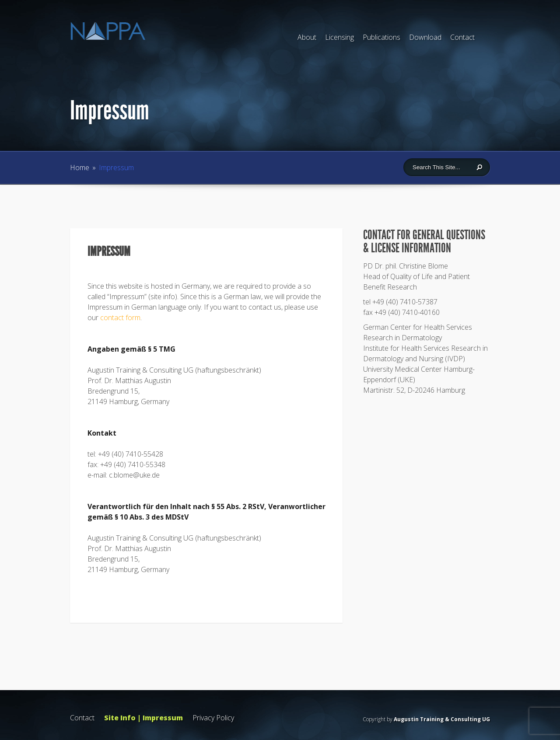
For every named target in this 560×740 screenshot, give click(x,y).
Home (80, 168)
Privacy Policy (213, 718)
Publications (381, 37)
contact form (120, 318)
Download (425, 37)
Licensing (339, 37)
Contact (462, 37)
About (307, 37)
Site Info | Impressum (143, 718)
